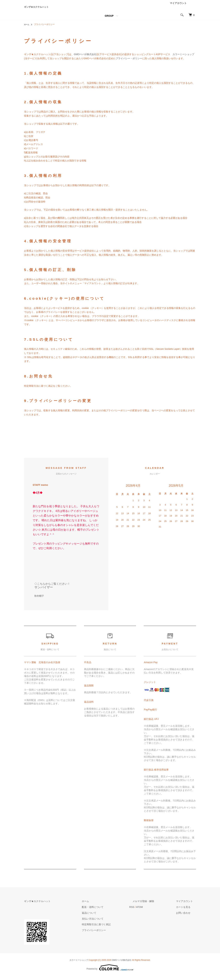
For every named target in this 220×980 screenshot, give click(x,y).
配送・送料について (108, 911)
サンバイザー (44, 592)
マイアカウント (178, 8)
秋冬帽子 (39, 600)
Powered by (110, 972)
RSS (144, 911)
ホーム (27, 29)
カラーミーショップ (183, 59)
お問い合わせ (186, 917)
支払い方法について (108, 923)
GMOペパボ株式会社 (85, 59)
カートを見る (186, 911)
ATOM (152, 911)
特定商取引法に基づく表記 (112, 929)
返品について (105, 917)
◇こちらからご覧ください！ (52, 588)
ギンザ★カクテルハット (51, 9)
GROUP (109, 20)
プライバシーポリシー (110, 934)
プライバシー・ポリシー (129, 63)
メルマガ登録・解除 (153, 905)
